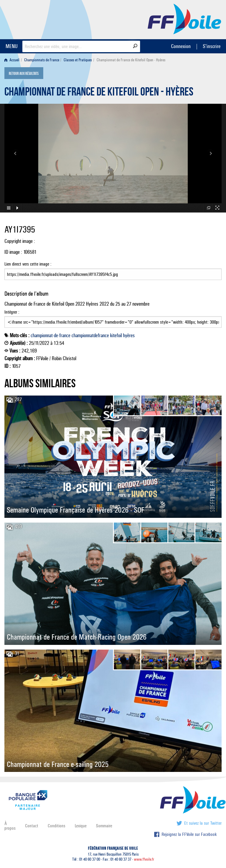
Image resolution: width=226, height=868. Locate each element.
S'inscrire (212, 46)
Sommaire (104, 826)
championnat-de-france (50, 335)
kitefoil (116, 335)
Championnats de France (42, 60)
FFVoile (185, 19)
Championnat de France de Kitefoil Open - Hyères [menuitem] (131, 60)
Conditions (56, 826)
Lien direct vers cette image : (113, 271)
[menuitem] (13, 60)
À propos (10, 826)
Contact (32, 826)
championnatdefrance (90, 335)
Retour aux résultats (24, 74)
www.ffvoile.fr (144, 859)
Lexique (81, 826)
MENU (12, 46)
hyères (129, 335)
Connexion (181, 46)
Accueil (12, 60)
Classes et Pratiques (78, 60)
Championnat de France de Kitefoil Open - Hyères (99, 93)
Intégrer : (113, 319)
